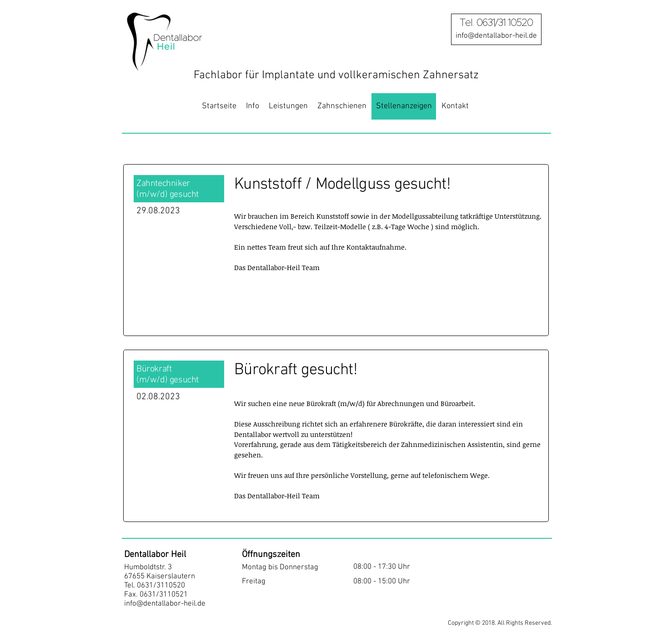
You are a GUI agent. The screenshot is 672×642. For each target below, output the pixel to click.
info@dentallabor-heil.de (165, 604)
